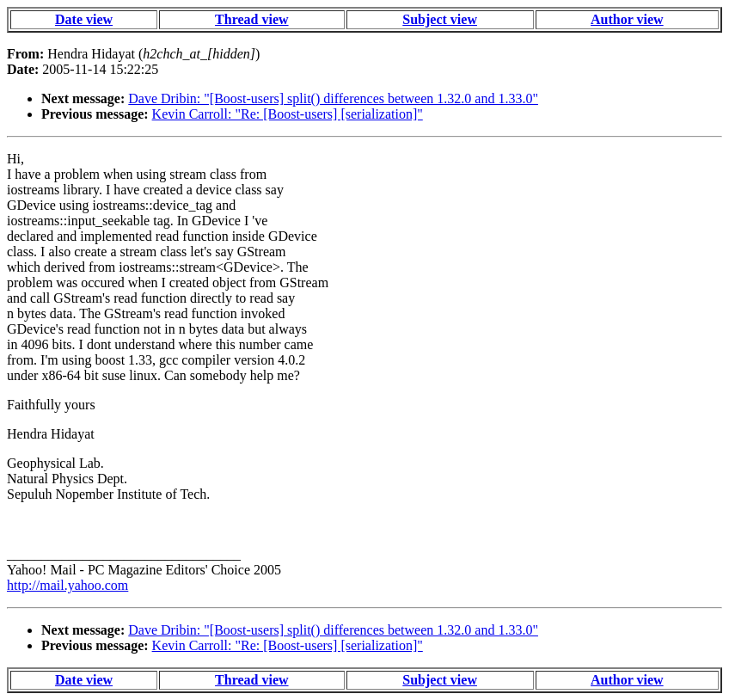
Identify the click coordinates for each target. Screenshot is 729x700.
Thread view (251, 19)
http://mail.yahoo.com (67, 585)
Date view (84, 19)
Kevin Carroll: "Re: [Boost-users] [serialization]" (288, 114)
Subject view (440, 19)
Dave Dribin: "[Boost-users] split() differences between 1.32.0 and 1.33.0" (333, 98)
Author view (627, 19)
